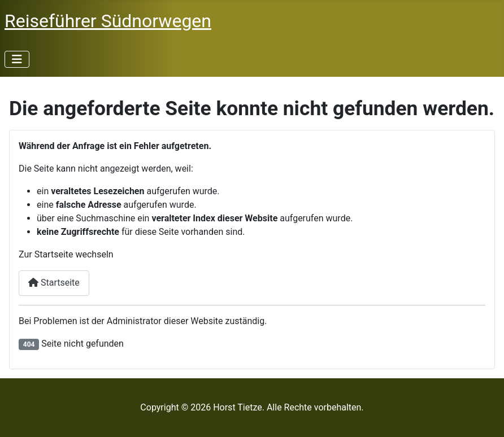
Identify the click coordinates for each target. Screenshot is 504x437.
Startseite (54, 283)
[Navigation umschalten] (17, 59)
